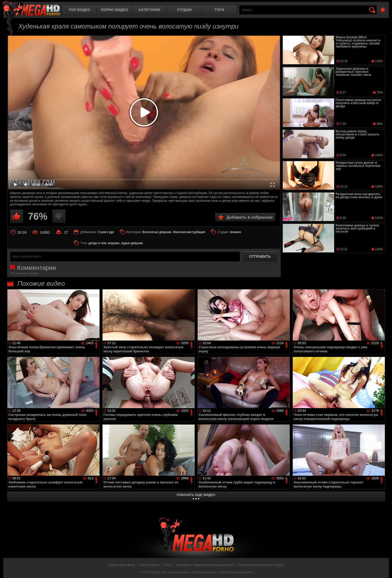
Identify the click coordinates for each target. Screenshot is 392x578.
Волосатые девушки (157, 232)
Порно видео (114, 10)
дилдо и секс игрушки (104, 243)
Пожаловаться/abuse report (261, 565)
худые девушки (132, 243)
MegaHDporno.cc (31, 9)
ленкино (235, 232)
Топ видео (79, 10)
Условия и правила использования (205, 565)
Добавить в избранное (250, 217)
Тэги (219, 10)
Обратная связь (122, 565)
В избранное (383, 10)
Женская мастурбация (189, 232)
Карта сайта (150, 565)
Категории (149, 10)
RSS (168, 565)
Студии (184, 10)
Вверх (384, 568)
